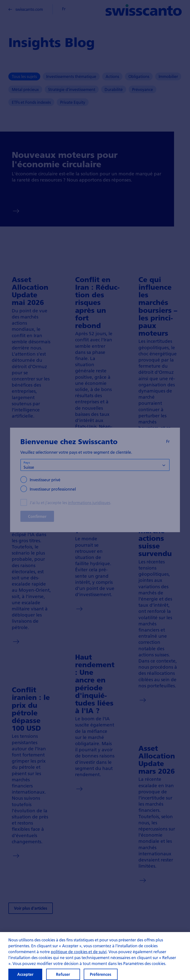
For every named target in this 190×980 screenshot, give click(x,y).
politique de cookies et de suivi (79, 954)
